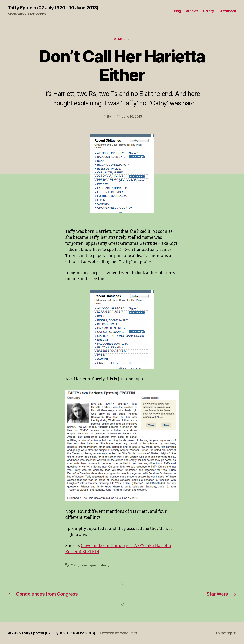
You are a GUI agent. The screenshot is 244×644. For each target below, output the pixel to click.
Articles (192, 11)
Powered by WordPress (118, 633)
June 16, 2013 (132, 116)
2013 (75, 565)
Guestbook (227, 11)
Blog (177, 11)
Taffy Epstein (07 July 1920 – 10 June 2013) (58, 633)
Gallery (208, 11)
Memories (122, 39)
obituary (103, 565)
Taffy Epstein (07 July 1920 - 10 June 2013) (53, 8)
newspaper (88, 565)
